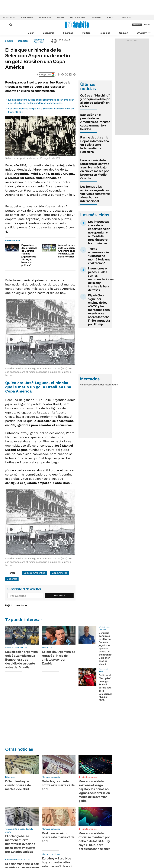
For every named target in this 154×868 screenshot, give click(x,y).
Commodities (103, 385)
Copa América (60, 573)
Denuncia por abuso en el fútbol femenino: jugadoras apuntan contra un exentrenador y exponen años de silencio (106, 649)
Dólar (31, 33)
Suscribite (60, 596)
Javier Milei (126, 17)
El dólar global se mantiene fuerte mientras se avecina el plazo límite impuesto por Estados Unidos (21, 844)
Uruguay (142, 33)
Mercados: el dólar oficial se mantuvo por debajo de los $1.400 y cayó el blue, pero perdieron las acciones (94, 841)
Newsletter (147, 33)
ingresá (147, 25)
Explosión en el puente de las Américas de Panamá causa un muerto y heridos (95, 122)
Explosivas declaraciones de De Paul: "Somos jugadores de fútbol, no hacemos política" (29, 255)
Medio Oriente (45, 17)
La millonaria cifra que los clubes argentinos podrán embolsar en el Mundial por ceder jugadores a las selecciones (41, 101)
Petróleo (61, 17)
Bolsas (93, 385)
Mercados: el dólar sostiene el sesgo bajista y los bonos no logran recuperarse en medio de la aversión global (94, 791)
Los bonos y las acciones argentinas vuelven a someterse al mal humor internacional (95, 194)
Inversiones (96, 17)
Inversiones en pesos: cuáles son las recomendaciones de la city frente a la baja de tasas (101, 279)
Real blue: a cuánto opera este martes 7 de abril (58, 837)
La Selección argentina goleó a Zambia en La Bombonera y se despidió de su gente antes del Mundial (21, 660)
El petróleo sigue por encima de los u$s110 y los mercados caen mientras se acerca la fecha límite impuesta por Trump (99, 310)
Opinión (124, 33)
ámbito (9, 41)
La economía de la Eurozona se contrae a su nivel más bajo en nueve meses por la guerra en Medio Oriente (95, 169)
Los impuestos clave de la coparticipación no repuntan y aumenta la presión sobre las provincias (99, 232)
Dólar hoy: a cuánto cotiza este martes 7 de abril (58, 785)
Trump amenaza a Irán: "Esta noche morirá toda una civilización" (99, 256)
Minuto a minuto (89, 777)
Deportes (23, 41)
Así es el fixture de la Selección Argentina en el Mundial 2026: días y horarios (67, 251)
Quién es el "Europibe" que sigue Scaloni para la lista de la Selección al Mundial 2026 (105, 688)
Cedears (113, 385)
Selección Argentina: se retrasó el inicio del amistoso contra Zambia (59, 658)
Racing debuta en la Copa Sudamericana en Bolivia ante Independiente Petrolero (95, 145)
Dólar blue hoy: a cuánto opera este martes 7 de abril (18, 785)
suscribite (137, 25)
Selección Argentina (39, 41)
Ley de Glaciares (78, 17)
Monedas (85, 385)
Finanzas (68, 33)
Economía (49, 33)
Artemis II (111, 17)
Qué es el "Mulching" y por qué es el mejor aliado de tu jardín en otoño (95, 101)
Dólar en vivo (27, 17)
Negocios (105, 33)
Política (86, 33)
